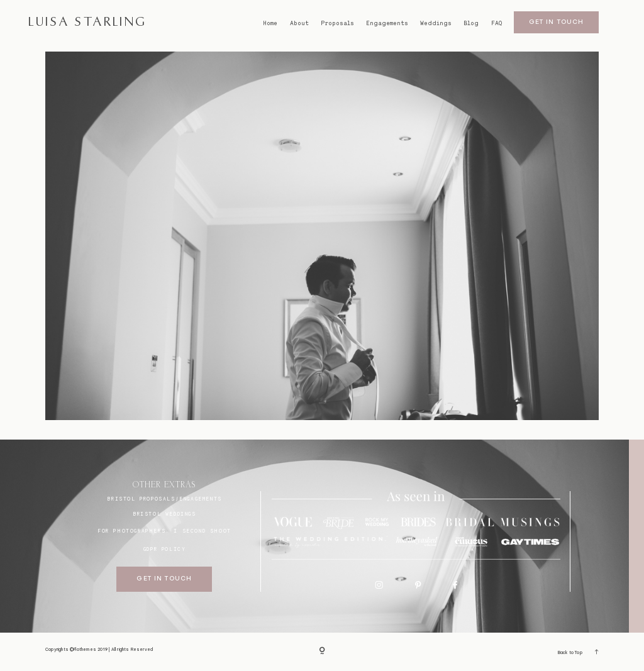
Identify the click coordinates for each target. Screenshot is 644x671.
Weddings (436, 23)
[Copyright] (322, 652)
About (299, 23)
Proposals (337, 23)
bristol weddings (164, 514)
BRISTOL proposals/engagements (164, 499)
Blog (471, 23)
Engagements (387, 23)
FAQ (497, 23)
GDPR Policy (165, 549)
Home (270, 23)
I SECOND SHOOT (202, 531)
